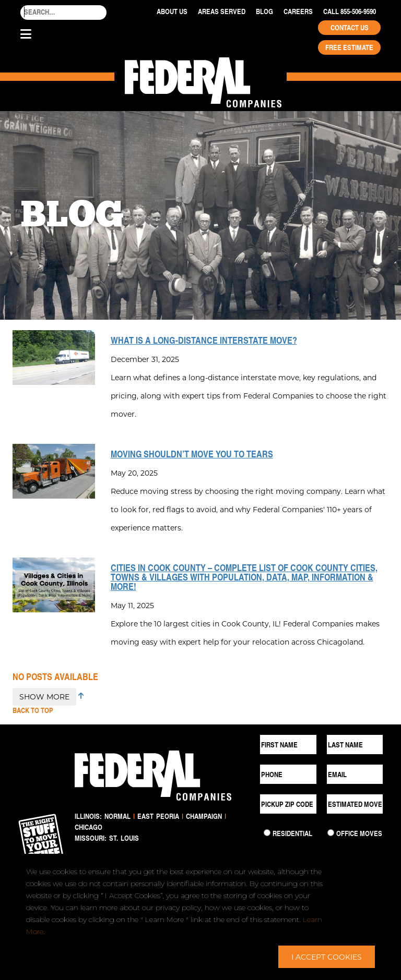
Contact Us (350, 28)
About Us (172, 11)
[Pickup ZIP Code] (288, 804)
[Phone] (288, 774)
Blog (264, 11)
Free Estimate (349, 47)
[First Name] (288, 745)
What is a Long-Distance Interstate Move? (204, 340)
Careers (298, 11)
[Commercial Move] (331, 833)
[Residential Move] (267, 833)
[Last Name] (355, 745)
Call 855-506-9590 (350, 11)
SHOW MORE (44, 697)
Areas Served (222, 11)
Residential (292, 833)
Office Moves (359, 833)
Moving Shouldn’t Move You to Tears (192, 454)
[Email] (355, 774)
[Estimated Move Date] (355, 804)
